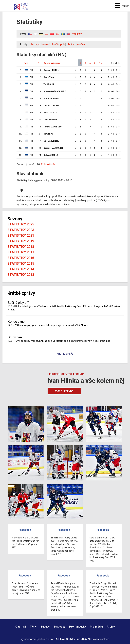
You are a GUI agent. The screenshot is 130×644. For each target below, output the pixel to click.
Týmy (33, 627)
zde (13, 310)
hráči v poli (58, 44)
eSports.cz (41, 639)
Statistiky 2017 (21, 252)
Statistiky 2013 (21, 275)
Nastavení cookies (99, 639)
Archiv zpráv (65, 354)
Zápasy (45, 627)
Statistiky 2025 (21, 224)
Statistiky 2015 (21, 263)
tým (26, 63)
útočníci (82, 44)
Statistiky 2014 (21, 269)
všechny (77, 34)
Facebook (25, 530)
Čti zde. (84, 325)
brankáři (46, 44)
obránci (71, 44)
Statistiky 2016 (21, 258)
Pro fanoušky (78, 627)
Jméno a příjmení (52, 63)
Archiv (111, 627)
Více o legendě (64, 391)
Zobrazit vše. (48, 164)
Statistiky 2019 (21, 241)
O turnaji (21, 627)
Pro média (96, 627)
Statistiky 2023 (21, 230)
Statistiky (59, 627)
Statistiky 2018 (21, 247)
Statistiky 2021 (21, 235)
